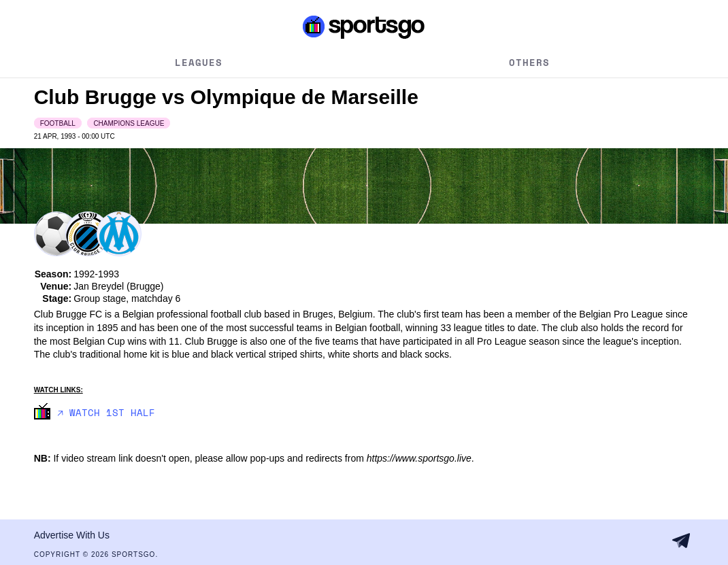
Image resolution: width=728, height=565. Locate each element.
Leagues (199, 62)
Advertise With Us (72, 535)
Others (529, 62)
